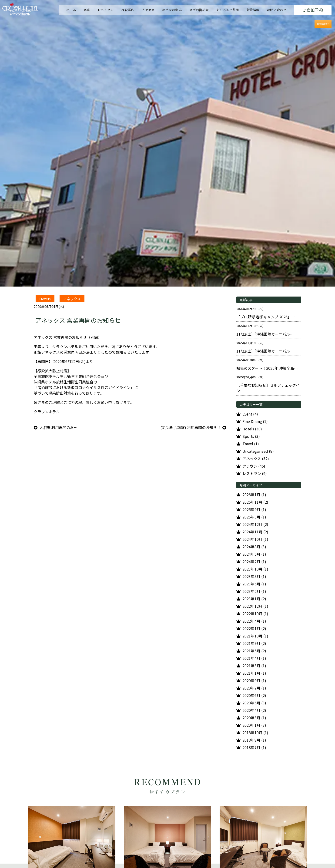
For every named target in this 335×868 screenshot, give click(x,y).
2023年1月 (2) (254, 599)
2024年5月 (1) (254, 554)
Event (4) (250, 414)
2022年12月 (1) (255, 606)
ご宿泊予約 (313, 10)
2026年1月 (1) (254, 495)
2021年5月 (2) (254, 651)
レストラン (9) (255, 473)
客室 (87, 10)
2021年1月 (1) (254, 673)
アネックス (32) (256, 459)
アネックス (72, 299)
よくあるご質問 (228, 10)
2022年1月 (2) (254, 628)
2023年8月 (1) (254, 576)
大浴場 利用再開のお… (58, 427)
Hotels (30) (252, 429)
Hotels (45, 299)
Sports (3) (251, 436)
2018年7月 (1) (254, 747)
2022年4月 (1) (254, 621)
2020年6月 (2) (254, 695)
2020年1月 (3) (254, 725)
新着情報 (253, 10)
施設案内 (128, 10)
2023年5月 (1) (254, 584)
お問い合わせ (277, 10)
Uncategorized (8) (258, 451)
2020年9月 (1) (254, 680)
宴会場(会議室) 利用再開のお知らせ (191, 427)
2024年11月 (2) (255, 532)
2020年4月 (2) (254, 710)
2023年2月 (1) (254, 591)
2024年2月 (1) (254, 561)
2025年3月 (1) (254, 517)
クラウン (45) (254, 466)
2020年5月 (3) (254, 703)
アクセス (148, 10)
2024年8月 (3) (254, 547)
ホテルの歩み (172, 10)
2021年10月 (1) (255, 636)
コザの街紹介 (199, 10)
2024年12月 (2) (255, 524)
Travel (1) (251, 444)
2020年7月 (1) (254, 688)
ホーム (71, 10)
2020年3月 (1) (254, 718)
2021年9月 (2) (254, 643)
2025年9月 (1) (254, 509)
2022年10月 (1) (255, 614)
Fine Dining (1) (255, 421)
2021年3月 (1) (254, 666)
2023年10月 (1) (255, 569)
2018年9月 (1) (254, 740)
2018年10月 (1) (255, 733)
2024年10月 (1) (255, 539)
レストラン (106, 10)
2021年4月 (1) (254, 658)
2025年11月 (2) (255, 502)
